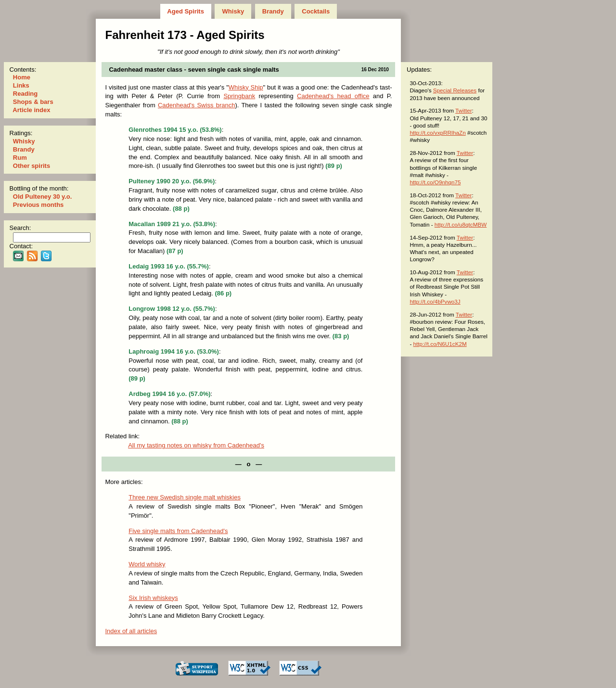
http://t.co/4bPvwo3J (435, 301)
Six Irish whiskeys (153, 598)
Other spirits (32, 166)
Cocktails (316, 11)
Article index (32, 110)
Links (21, 85)
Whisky (233, 11)
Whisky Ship (246, 87)
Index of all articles (131, 631)
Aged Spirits (186, 11)
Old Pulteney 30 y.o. (42, 197)
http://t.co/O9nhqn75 (435, 182)
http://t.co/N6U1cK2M (440, 344)
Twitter (463, 110)
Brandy (273, 11)
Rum (20, 158)
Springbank (239, 96)
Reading (25, 94)
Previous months (38, 205)
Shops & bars (33, 102)
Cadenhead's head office (333, 96)
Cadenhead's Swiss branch (196, 105)
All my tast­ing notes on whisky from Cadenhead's (196, 445)
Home (21, 77)
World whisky (147, 564)
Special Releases (455, 90)
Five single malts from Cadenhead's (178, 531)
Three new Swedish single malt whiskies (185, 497)
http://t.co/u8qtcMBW (461, 224)
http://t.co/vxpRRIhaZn (437, 133)
